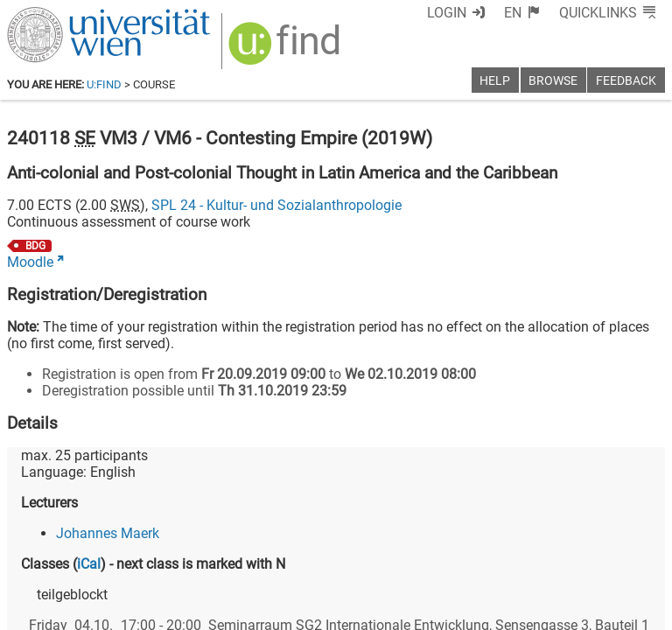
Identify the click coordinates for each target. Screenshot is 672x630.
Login (447, 13)
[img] (287, 49)
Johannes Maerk (108, 533)
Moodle (30, 262)
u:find (104, 84)
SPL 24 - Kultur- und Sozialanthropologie (276, 205)
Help (495, 81)
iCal (89, 564)
